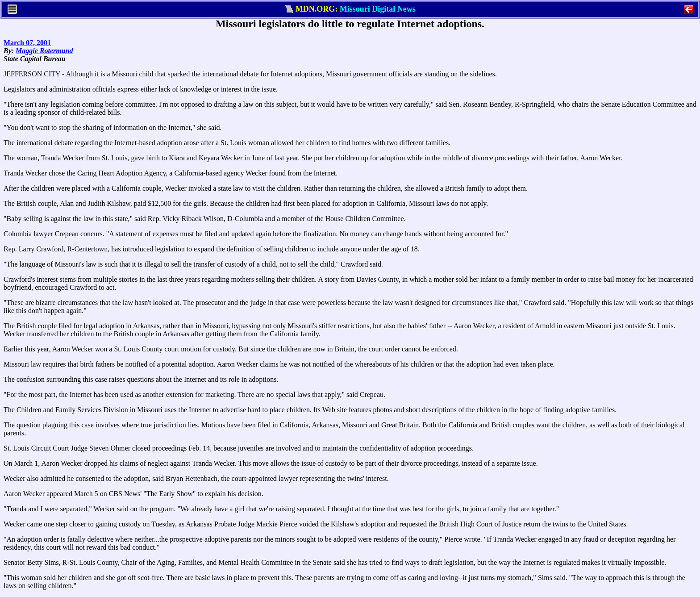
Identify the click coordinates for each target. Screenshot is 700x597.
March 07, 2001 (27, 43)
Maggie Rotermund (44, 51)
